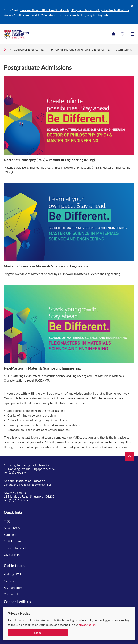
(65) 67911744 (19, 472)
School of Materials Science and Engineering (80, 49)
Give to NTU (12, 555)
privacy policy (87, 625)
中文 (7, 521)
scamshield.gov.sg (81, 15)
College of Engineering (29, 49)
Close (38, 633)
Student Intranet (15, 548)
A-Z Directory (13, 588)
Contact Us (11, 594)
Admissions (124, 49)
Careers (9, 581)
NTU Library (12, 528)
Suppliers (10, 534)
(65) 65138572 (19, 500)
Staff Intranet (13, 541)
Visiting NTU (12, 574)
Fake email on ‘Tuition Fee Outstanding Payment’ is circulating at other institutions (75, 10)
